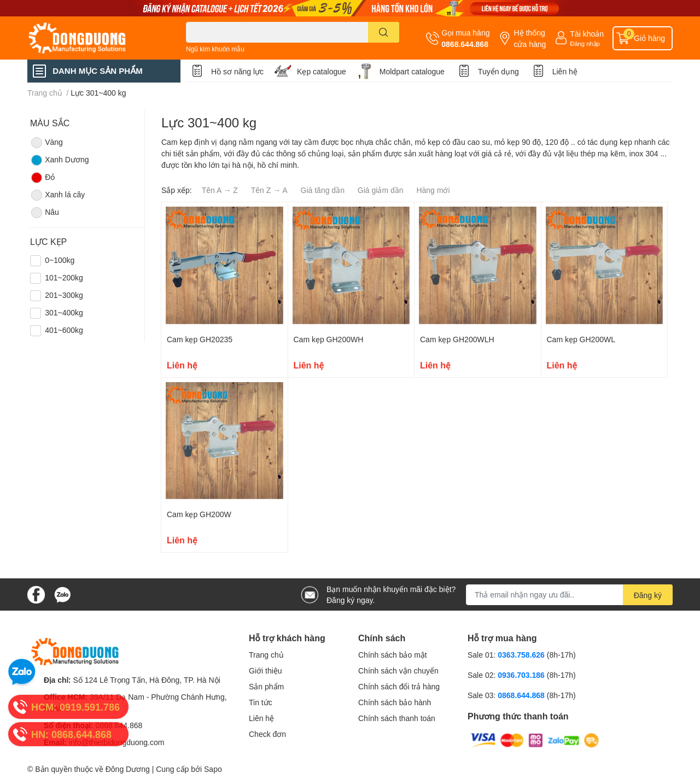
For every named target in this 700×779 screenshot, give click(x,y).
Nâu (45, 213)
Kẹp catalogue (322, 71)
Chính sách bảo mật (393, 655)
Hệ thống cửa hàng (530, 38)
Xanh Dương (59, 160)
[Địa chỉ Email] (569, 595)
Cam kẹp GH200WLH (457, 339)
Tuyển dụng (498, 71)
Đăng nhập (585, 43)
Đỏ (42, 178)
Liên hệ (565, 71)
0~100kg (60, 260)
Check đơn (267, 734)
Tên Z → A (269, 190)
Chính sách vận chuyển (398, 670)
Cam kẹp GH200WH (329, 339)
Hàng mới (433, 190)
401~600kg (64, 330)
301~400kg (64, 312)
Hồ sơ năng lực (237, 71)
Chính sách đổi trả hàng (399, 686)
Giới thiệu (266, 670)
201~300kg (64, 295)
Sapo (213, 769)
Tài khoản (587, 34)
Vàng (46, 143)
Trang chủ (266, 655)
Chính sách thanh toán (397, 718)
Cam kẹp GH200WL (581, 339)
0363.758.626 (522, 655)
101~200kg (64, 277)
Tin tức (261, 702)
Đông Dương (128, 769)
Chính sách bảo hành (395, 702)
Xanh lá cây (57, 195)
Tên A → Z (220, 190)
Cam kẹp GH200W (199, 514)
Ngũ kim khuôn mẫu (215, 49)
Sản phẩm (266, 686)
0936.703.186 (522, 675)
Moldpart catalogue (412, 71)
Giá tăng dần (323, 190)
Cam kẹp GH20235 (200, 339)
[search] (384, 32)
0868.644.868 (465, 44)
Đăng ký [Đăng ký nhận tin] (648, 595)
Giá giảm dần (381, 190)
